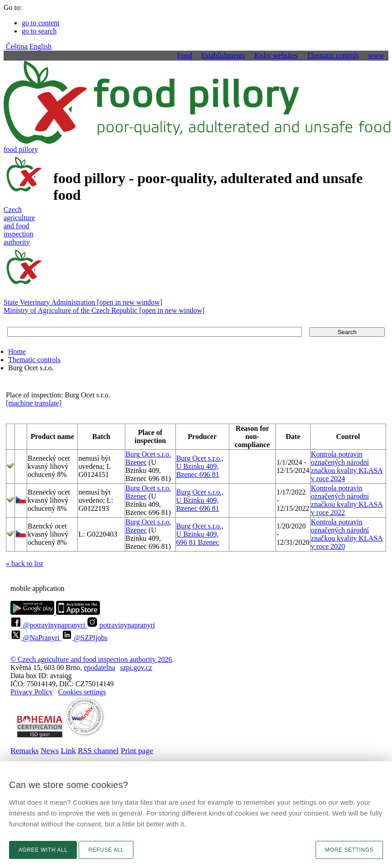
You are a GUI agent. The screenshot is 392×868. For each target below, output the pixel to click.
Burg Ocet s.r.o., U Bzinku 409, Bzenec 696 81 (200, 466)
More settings (349, 850)
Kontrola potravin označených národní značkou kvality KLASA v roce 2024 (347, 466)
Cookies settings (82, 692)
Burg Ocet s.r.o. (149, 454)
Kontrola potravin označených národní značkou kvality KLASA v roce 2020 (347, 534)
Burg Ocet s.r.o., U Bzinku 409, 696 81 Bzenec (200, 534)
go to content (41, 23)
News (50, 750)
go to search (39, 31)
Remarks (25, 750)
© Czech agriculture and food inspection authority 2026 (91, 659)
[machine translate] (34, 403)
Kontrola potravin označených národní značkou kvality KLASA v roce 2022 (347, 500)
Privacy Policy (32, 692)
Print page (137, 750)
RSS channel (98, 750)
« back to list (24, 564)
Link (68, 750)
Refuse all (106, 850)
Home (17, 351)
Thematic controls (34, 360)
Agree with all (43, 850)
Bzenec (136, 462)
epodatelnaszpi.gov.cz (118, 668)
